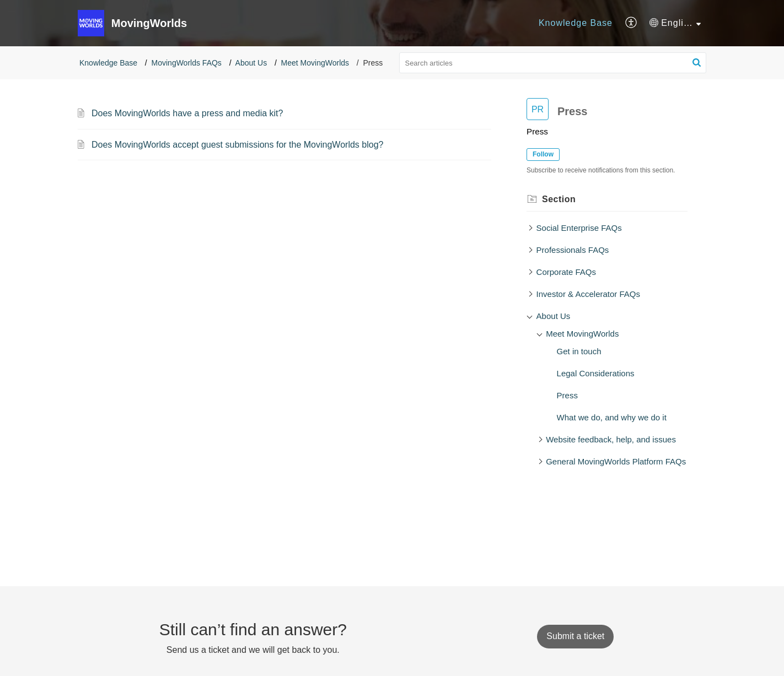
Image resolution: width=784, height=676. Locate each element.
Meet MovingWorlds (315, 63)
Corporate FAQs (566, 272)
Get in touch (579, 351)
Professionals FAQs (573, 250)
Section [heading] (559, 199)
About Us (251, 63)
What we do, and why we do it (612, 417)
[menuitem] (576, 23)
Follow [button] (543, 154)
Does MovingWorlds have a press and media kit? (187, 113)
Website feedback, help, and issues (611, 439)
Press (567, 395)
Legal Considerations (596, 373)
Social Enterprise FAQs (579, 228)
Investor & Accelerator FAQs (588, 294)
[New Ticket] (575, 636)
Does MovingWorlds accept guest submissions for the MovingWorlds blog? (237, 145)
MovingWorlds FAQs (187, 63)
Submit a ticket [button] (575, 636)
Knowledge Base (576, 23)
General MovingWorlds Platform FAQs (616, 461)
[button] (632, 23)
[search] (553, 63)
